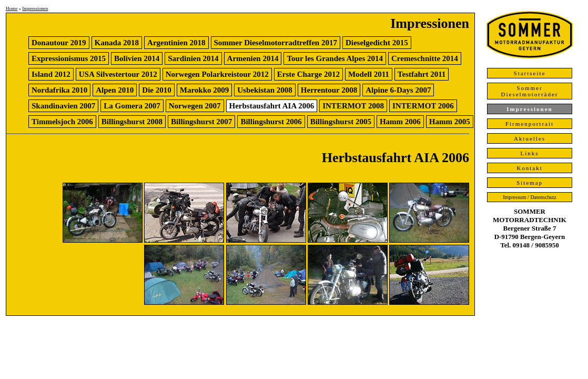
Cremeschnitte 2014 (425, 58)
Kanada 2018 (117, 43)
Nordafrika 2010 (59, 90)
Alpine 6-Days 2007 (398, 90)
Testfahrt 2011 (422, 74)
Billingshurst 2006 (271, 122)
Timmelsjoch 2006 (62, 122)
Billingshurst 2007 (201, 122)
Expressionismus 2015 (69, 58)
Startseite (530, 73)
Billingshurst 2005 (341, 122)
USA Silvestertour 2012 (118, 74)
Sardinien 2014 (193, 58)
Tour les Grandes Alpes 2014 (335, 58)
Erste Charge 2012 (308, 74)
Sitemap (530, 183)
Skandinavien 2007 (63, 106)
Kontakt (529, 168)
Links (529, 153)
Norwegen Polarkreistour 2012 (217, 74)
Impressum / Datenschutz (530, 197)
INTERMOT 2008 (353, 106)
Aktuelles (530, 138)
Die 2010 (156, 90)
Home (12, 8)
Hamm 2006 (400, 122)
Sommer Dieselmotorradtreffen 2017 (276, 43)
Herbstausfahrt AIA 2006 (272, 106)
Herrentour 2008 (329, 90)
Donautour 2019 (59, 43)
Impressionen (35, 8)
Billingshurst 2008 (132, 122)
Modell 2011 (369, 74)
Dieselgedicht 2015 (377, 43)
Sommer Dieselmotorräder (530, 91)
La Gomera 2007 (132, 106)
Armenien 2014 (253, 58)
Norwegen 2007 (195, 106)
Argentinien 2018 (176, 43)
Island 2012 (51, 74)
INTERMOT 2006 (423, 106)
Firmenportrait (530, 124)
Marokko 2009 (204, 90)
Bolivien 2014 (137, 58)
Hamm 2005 (450, 122)
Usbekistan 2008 (265, 90)
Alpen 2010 (115, 90)
